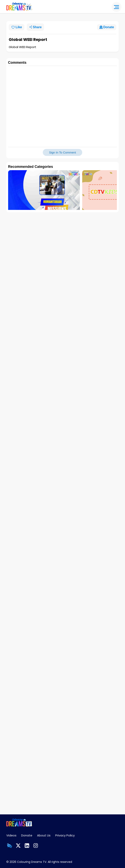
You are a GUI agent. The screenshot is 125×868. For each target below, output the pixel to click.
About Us (44, 835)
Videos (11, 835)
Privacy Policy (65, 835)
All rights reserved (60, 862)
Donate (27, 835)
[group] (44, 193)
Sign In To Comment (63, 152)
